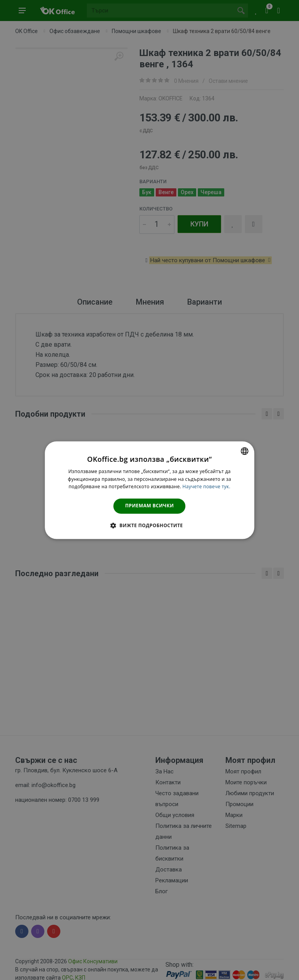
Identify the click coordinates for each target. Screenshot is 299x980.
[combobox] (244, 451)
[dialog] (149, 490)
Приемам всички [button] (150, 506)
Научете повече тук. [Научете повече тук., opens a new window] (207, 487)
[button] (149, 525)
